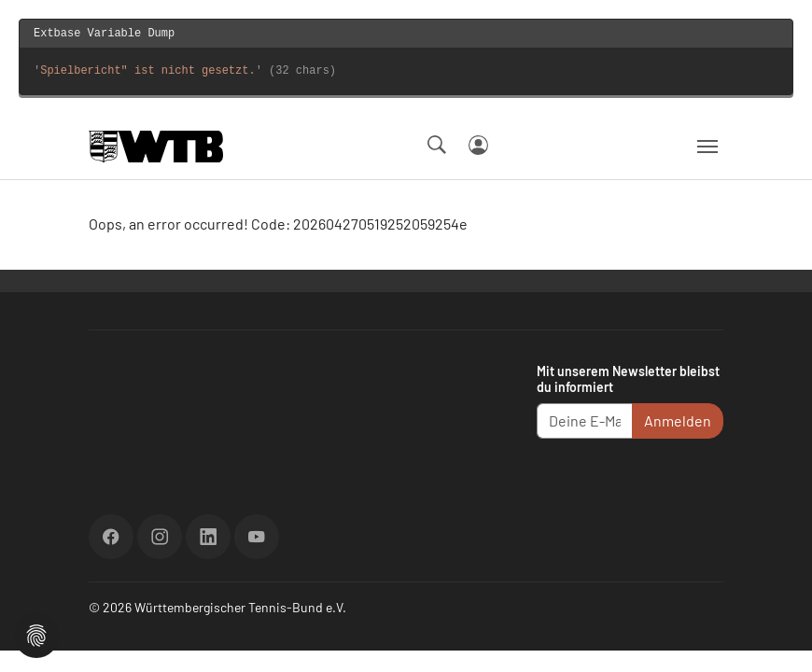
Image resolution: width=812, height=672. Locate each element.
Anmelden (678, 420)
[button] (36, 633)
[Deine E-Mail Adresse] (585, 421)
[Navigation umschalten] (707, 147)
